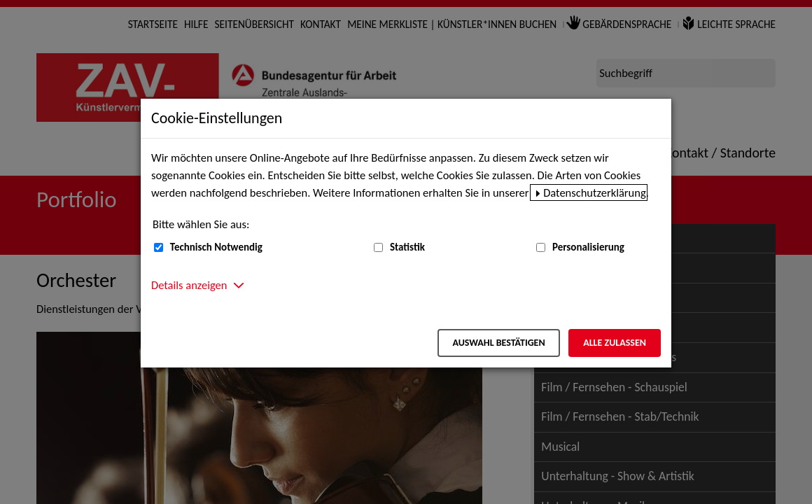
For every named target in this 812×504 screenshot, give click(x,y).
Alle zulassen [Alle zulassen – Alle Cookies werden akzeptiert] (615, 343)
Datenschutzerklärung (595, 192)
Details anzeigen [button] (189, 285)
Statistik (407, 247)
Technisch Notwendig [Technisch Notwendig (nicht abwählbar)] (216, 247)
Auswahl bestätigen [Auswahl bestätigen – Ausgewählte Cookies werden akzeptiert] (498, 343)
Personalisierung (588, 247)
